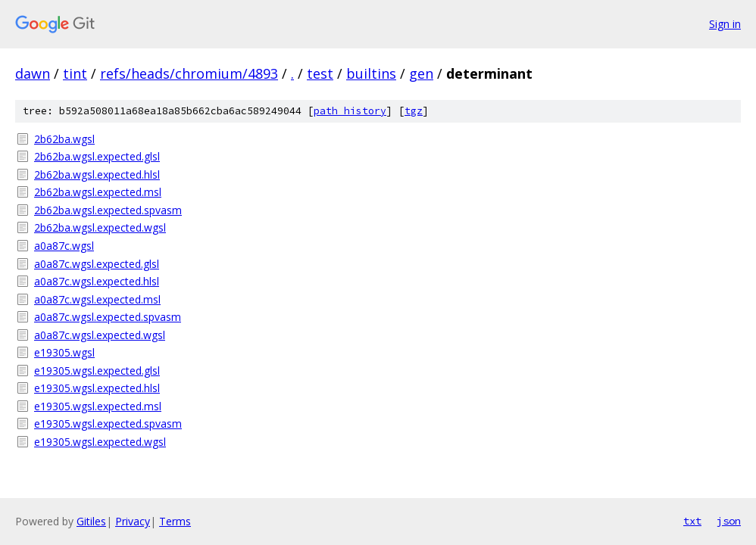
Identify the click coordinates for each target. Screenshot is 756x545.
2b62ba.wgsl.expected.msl (98, 192)
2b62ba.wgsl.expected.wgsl (100, 227)
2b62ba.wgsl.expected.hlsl (97, 174)
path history (350, 111)
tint (75, 73)
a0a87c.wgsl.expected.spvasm (108, 317)
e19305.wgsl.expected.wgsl (100, 442)
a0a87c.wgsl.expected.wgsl (100, 335)
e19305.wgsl (64, 352)
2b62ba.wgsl (64, 139)
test (320, 73)
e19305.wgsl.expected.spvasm (108, 424)
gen (421, 73)
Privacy (133, 521)
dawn (33, 73)
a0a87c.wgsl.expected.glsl (97, 264)
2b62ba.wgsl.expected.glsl (97, 156)
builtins (371, 73)
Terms (175, 521)
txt (692, 521)
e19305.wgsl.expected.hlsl (97, 388)
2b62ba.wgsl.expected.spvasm (108, 210)
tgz (414, 111)
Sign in (725, 24)
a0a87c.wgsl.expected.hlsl (97, 281)
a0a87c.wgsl (64, 246)
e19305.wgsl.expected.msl (98, 406)
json (729, 521)
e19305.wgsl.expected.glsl (97, 371)
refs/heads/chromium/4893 (189, 73)
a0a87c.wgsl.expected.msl (97, 299)
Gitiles (91, 521)
